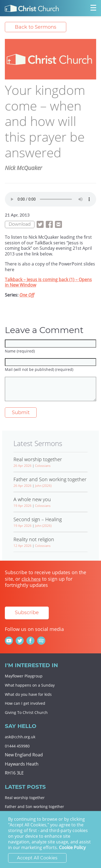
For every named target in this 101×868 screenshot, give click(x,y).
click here (31, 579)
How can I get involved (25, 703)
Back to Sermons (36, 27)
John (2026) (43, 486)
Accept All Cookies (37, 858)
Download (20, 224)
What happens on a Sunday (30, 685)
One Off (27, 295)
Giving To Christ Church (26, 712)
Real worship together (25, 798)
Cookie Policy (72, 848)
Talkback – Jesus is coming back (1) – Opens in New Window (48, 282)
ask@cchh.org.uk (20, 737)
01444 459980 (17, 746)
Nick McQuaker (23, 168)
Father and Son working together (34, 807)
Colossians (43, 466)
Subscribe (27, 613)
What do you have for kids (28, 694)
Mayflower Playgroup (24, 676)
